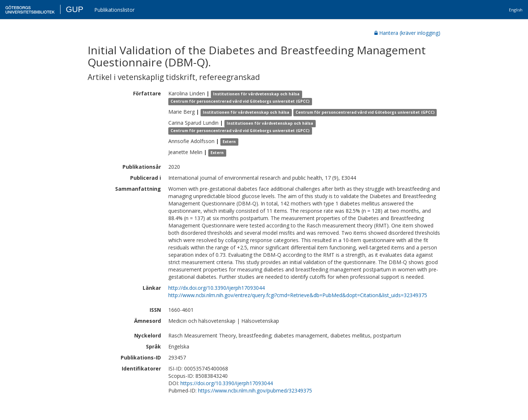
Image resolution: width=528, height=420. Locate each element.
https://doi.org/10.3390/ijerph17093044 (227, 383)
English (516, 10)
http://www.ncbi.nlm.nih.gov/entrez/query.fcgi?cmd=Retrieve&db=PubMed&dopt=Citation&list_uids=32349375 (298, 295)
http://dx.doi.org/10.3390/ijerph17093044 (217, 288)
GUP (74, 9)
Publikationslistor (114, 10)
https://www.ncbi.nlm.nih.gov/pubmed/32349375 (255, 390)
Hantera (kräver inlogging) (407, 33)
